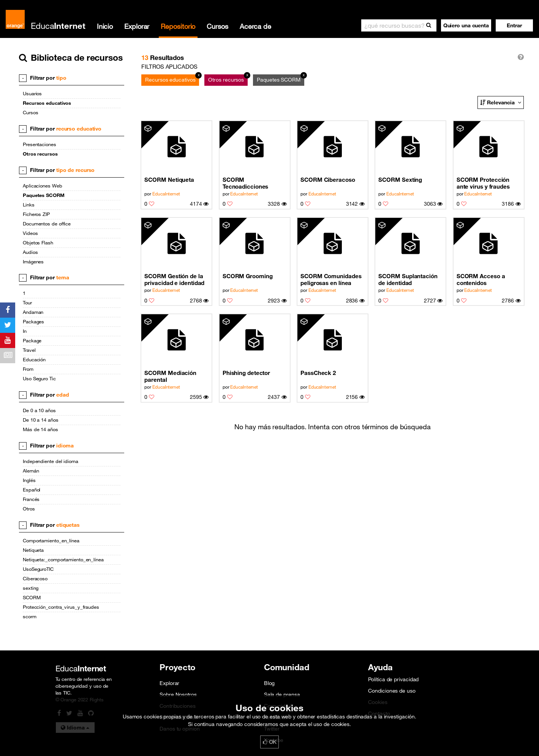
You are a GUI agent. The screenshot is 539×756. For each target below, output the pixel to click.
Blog (269, 683)
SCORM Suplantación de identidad (408, 279)
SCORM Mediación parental (170, 376)
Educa (58, 26)
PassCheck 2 (318, 373)
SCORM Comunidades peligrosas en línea (331, 279)
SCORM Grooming (248, 276)
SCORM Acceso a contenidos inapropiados (481, 280)
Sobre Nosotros (178, 695)
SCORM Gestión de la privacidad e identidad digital (174, 280)
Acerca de (255, 26)
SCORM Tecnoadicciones (246, 183)
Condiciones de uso (392, 691)
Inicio (105, 26)
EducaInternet (166, 194)
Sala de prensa (282, 695)
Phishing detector (246, 373)
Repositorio (178, 26)
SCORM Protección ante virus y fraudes (483, 183)
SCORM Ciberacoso (328, 180)
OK (270, 742)
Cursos (217, 26)
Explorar (137, 26)
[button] (514, 25)
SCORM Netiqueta (169, 180)
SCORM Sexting (400, 180)
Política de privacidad (393, 679)
